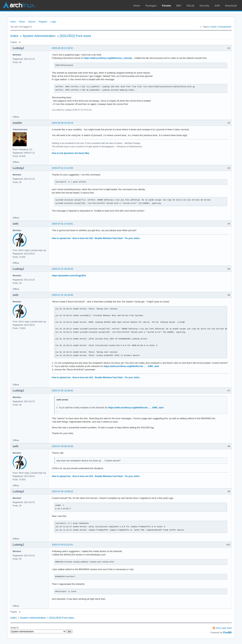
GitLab (190, 6)
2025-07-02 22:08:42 (62, 391)
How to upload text (61, 238)
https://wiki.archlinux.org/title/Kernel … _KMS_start (131, 366)
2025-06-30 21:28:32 (62, 48)
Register (43, 22)
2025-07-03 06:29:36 (62, 446)
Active (213, 27)
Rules (22, 22)
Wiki (179, 6)
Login (53, 22)
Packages (151, 6)
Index (13, 22)
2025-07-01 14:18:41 (62, 224)
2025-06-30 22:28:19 (62, 123)
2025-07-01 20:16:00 (62, 295)
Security (204, 6)
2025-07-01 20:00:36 (62, 269)
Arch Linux (19, 5)
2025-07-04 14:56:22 (62, 491)
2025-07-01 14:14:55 (62, 168)
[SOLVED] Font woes (75, 36)
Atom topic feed (224, 628)
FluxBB (227, 632)
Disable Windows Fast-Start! (109, 238)
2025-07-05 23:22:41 (62, 545)
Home (137, 6)
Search (32, 22)
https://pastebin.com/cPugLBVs (69, 276)
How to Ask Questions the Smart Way (71, 153)
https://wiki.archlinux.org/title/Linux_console (108, 58)
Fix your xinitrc (132, 238)
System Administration (39, 36)
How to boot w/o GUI (83, 238)
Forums (166, 6)
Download (231, 6)
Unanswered (225, 27)
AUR (217, 6)
